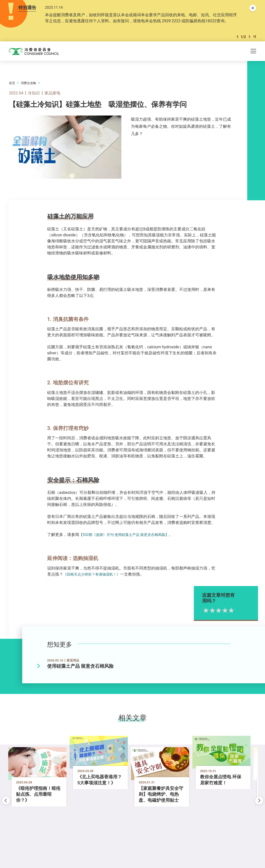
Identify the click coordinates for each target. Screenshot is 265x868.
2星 (221, 613)
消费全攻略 (28, 86)
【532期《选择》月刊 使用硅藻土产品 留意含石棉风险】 (129, 537)
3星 (227, 613)
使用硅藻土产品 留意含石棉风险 (80, 669)
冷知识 (34, 96)
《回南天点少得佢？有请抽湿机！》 (95, 577)
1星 (214, 613)
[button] (237, 39)
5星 (240, 613)
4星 (234, 613)
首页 (12, 86)
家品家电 (52, 96)
